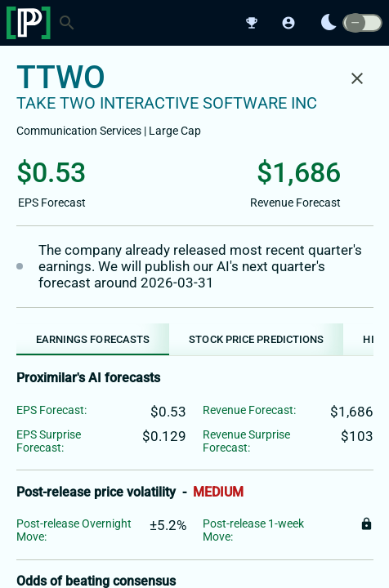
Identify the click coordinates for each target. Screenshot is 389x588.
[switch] (362, 23)
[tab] (93, 339)
